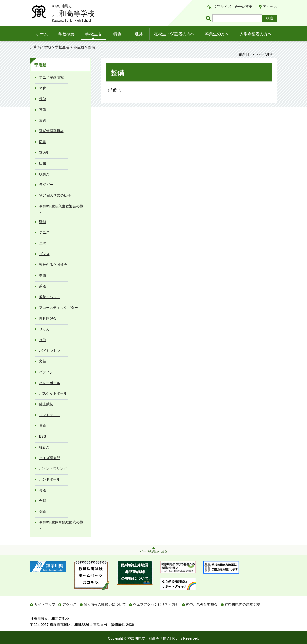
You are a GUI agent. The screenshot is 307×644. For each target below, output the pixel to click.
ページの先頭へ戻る (154, 551)
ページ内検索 (209, 18)
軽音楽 (44, 447)
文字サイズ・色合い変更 (233, 7)
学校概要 (66, 34)
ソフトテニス (50, 415)
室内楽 (44, 153)
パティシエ (48, 372)
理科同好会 (48, 318)
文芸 (43, 361)
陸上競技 (46, 404)
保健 (43, 99)
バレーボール (50, 383)
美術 (43, 276)
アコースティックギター (58, 308)
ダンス (44, 254)
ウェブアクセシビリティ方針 (156, 604)
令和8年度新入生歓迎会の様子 (61, 209)
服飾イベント (50, 297)
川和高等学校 (41, 47)
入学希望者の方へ (256, 34)
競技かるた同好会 (53, 265)
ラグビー (46, 185)
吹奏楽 (44, 174)
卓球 (43, 243)
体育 (43, 88)
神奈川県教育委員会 (202, 604)
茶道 (43, 286)
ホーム (42, 34)
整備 (43, 110)
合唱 (43, 501)
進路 (139, 34)
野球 (43, 222)
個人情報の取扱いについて (105, 604)
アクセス (270, 7)
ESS (43, 436)
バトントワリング (53, 468)
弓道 (43, 490)
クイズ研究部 (50, 458)
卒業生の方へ (217, 34)
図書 (43, 142)
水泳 (43, 340)
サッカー (46, 329)
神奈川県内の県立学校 (242, 604)
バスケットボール (53, 393)
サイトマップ (45, 604)
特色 (117, 34)
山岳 (43, 163)
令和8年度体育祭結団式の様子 (61, 525)
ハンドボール (50, 479)
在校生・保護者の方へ (174, 34)
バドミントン (50, 351)
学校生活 (93, 34)
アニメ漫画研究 (51, 77)
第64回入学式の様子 (55, 195)
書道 (43, 426)
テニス (44, 232)
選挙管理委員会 (51, 131)
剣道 (43, 512)
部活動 (79, 47)
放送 (43, 120)
